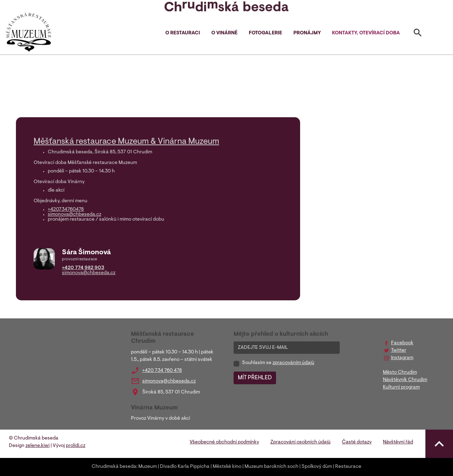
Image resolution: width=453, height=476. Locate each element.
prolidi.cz (76, 446)
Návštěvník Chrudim (405, 380)
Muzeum (148, 467)
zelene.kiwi (38, 446)
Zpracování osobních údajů (300, 442)
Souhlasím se (278, 363)
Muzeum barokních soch (271, 467)
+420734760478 (66, 210)
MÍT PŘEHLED (255, 378)
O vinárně (224, 33)
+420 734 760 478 (162, 371)
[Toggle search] (418, 34)
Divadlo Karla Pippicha (185, 467)
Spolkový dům (317, 467)
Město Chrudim (400, 373)
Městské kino (227, 467)
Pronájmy (307, 33)
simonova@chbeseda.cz (74, 215)
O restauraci (183, 33)
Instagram (402, 358)
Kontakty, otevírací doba (366, 33)
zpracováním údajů (293, 363)
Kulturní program (401, 387)
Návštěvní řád (398, 442)
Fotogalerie (265, 33)
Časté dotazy (357, 442)
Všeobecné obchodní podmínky (224, 442)
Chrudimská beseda (114, 467)
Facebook (402, 343)
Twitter (399, 351)
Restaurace (348, 467)
